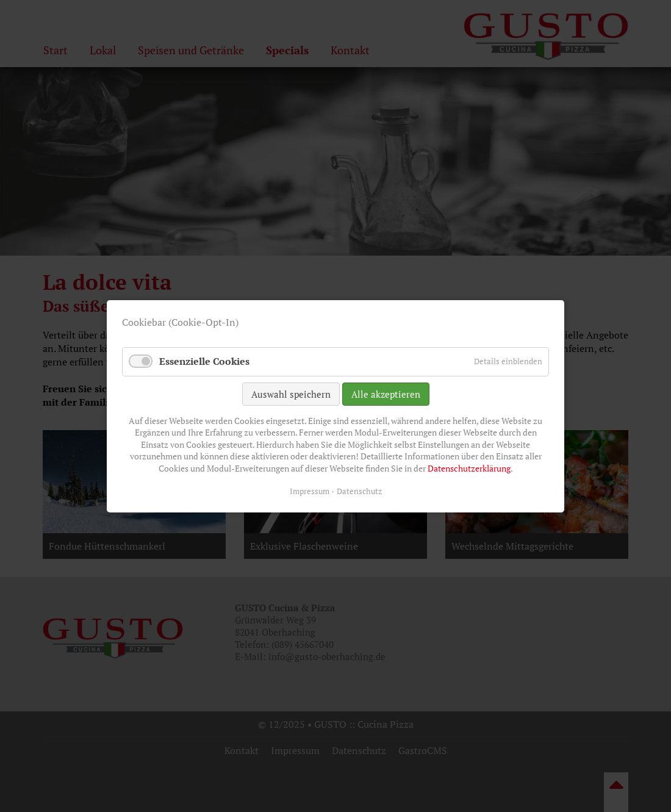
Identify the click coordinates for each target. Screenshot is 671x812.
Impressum (310, 490)
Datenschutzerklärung (469, 468)
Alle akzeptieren (386, 393)
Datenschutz (359, 490)
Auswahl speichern (291, 393)
